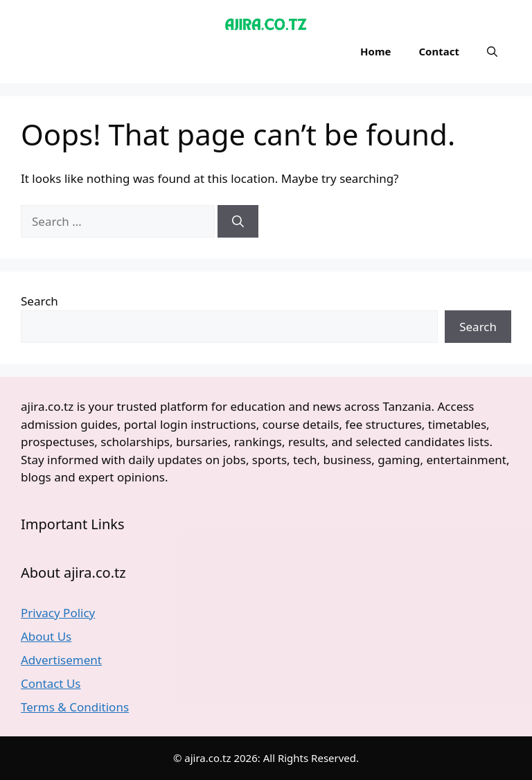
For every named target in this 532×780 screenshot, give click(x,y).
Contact (439, 51)
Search (39, 301)
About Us (46, 636)
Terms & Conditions (75, 707)
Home (375, 51)
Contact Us (51, 683)
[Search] (238, 222)
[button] (492, 51)
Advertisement (61, 660)
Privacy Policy (58, 613)
